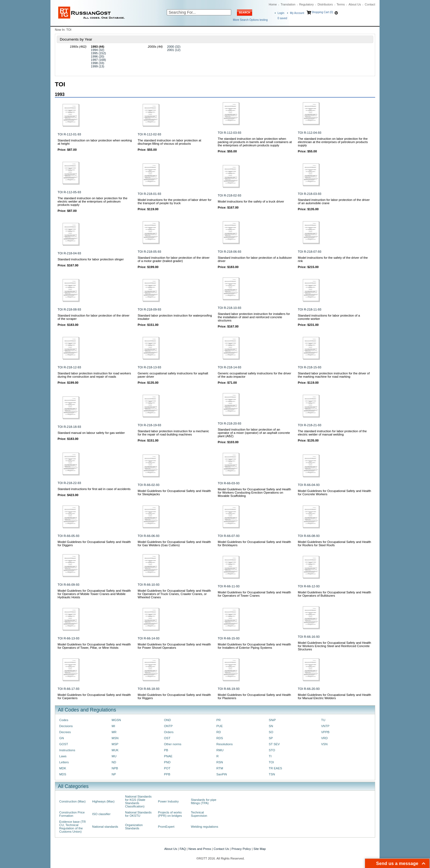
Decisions (66, 726)
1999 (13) (97, 66)
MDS (63, 774)
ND (114, 762)
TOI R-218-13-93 (149, 367)
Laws (63, 756)
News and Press (200, 849)
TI (270, 756)
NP (114, 774)
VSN (324, 744)
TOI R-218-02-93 (230, 195)
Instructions (67, 750)
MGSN (116, 720)
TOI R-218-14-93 (230, 367)
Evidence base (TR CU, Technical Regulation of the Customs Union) (73, 827)
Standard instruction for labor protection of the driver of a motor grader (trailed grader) (174, 259)
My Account (297, 13)
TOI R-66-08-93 (309, 536)
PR (219, 720)
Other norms (173, 744)
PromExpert (166, 827)
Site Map (260, 849)
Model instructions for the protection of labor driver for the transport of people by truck (175, 201)
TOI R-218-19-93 (149, 425)
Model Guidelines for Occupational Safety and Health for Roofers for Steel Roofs (334, 543)
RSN (220, 762)
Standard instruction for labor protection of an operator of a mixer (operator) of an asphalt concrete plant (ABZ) (254, 433)
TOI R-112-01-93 (69, 134)
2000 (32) (174, 47)
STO (272, 750)
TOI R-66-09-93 (68, 585)
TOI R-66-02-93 (148, 485)
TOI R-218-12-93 (69, 367)
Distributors (325, 4)
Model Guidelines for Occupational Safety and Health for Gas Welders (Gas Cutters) (174, 543)
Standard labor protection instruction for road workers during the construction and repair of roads (94, 375)
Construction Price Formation (72, 814)
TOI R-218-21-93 (310, 425)
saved (282, 18)
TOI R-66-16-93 (309, 637)
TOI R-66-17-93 (68, 689)
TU (323, 720)
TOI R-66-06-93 (148, 536)
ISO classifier (101, 814)
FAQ (183, 849)
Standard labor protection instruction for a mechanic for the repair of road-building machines (173, 433)
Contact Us (221, 849)
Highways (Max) (103, 801)
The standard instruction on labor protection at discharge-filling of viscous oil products (169, 142)
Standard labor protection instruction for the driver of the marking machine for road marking (334, 375)
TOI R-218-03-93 (310, 194)
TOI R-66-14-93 (148, 638)
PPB (167, 774)
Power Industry (168, 801)
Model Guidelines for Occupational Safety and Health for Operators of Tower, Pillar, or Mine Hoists (94, 646)
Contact (370, 4)
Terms (341, 4)
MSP (115, 744)
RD (219, 732)
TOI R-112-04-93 (310, 133)
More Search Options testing (250, 20)
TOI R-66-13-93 (68, 638)
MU (114, 756)
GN (62, 738)
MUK (115, 750)
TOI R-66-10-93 (148, 585)
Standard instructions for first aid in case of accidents (94, 489)
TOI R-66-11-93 (229, 586)
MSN (115, 738)
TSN (272, 774)
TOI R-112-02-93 (149, 134)
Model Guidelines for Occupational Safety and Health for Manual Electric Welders (334, 696)
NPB (115, 768)
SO (271, 732)
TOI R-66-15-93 (229, 638)
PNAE (168, 756)
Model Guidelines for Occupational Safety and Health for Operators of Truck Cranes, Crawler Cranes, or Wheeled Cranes (174, 594)
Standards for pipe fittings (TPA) (204, 801)
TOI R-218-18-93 (69, 427)
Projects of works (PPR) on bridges (170, 814)
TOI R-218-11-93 (310, 309)
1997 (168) (98, 60)
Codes (64, 720)
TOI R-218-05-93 (149, 252)
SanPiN (222, 774)
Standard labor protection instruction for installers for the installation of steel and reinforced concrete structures (254, 317)
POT (167, 768)
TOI (271, 762)
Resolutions (224, 744)
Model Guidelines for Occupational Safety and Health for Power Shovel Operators (174, 646)
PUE (220, 726)
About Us (355, 4)
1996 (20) (97, 56)
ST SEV (274, 744)
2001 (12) (174, 50)
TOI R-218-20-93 (230, 423)
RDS (220, 738)
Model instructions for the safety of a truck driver (251, 201)
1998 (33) (97, 63)
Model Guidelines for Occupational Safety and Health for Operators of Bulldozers (334, 594)
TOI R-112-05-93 (69, 192)
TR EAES (275, 768)
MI (113, 726)
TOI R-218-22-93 (69, 483)
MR (114, 732)
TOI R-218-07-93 (310, 252)
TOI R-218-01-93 (149, 194)
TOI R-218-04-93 (69, 253)
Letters (64, 762)
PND (167, 762)
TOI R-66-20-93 (309, 689)
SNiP (272, 720)
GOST (64, 744)
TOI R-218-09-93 (149, 309)
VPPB (325, 732)
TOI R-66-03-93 (229, 483)
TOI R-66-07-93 (229, 536)
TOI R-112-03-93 (230, 133)
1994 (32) (97, 50)
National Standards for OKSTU (138, 814)
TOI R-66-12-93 (309, 586)
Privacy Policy (241, 849)
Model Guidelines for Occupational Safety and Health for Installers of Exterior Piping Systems (254, 646)
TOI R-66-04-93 (309, 485)
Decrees (65, 732)
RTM (220, 768)
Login (281, 13)
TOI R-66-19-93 (229, 689)
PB (166, 750)
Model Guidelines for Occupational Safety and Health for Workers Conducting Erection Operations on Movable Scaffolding (254, 493)
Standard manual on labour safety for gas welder (91, 433)
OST (167, 738)
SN (271, 726)
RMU (220, 750)
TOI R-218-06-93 (230, 252)
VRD (324, 738)
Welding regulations (205, 827)
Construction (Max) (72, 801)
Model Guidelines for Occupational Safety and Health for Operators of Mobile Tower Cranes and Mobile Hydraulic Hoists (94, 594)
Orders (169, 732)
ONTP (168, 726)
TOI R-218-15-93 (310, 367)
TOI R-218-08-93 (69, 309)
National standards (105, 827)
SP (271, 738)
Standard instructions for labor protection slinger (91, 259)
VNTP (325, 726)
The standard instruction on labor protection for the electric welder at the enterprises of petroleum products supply (92, 201)
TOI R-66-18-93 (148, 689)
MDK (63, 768)
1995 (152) (98, 53)
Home (273, 4)
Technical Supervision (199, 814)
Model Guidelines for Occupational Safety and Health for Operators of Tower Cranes (254, 594)
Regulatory (306, 4)
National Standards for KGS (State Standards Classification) (138, 801)
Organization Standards (134, 827)
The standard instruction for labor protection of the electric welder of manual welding (332, 433)
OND (167, 720)
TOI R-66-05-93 (68, 536)
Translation (288, 4)
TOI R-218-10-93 (230, 308)
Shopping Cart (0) (322, 12)
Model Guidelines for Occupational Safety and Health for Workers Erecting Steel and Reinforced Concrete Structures (334, 646)
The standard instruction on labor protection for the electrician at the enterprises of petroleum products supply (333, 142)
